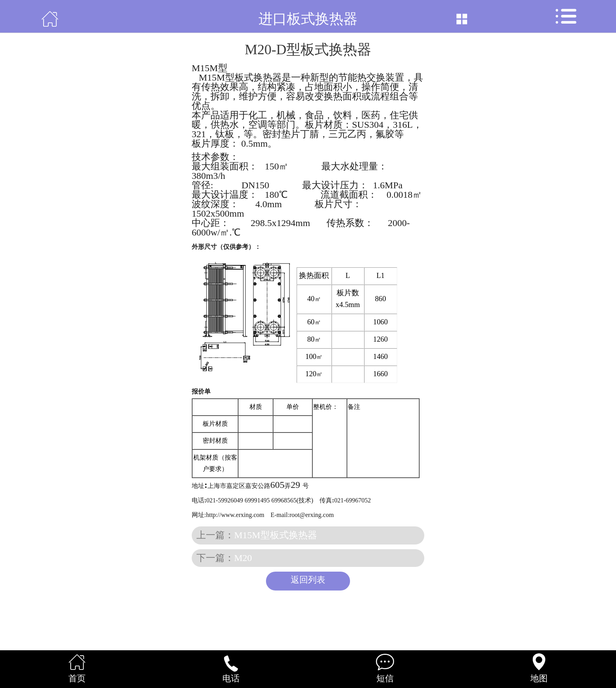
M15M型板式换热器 (276, 535)
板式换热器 (251, 68)
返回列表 (308, 580)
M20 (243, 558)
